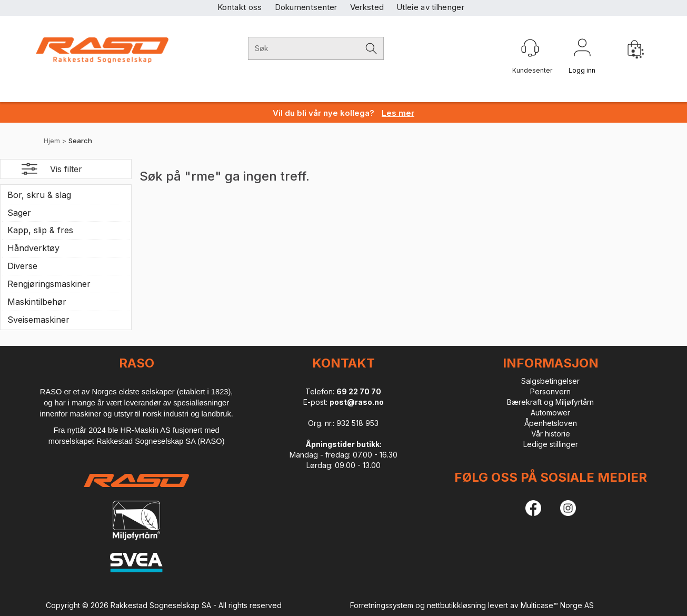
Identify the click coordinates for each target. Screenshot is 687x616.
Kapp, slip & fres (40, 230)
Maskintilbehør (37, 302)
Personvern (550, 391)
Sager (19, 213)
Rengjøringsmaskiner (49, 284)
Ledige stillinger (551, 444)
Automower (550, 413)
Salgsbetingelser (550, 381)
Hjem (52, 141)
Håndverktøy (33, 248)
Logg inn (582, 49)
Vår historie (551, 434)
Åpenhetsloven (551, 423)
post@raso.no (357, 402)
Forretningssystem (382, 605)
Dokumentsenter (306, 7)
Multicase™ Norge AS (557, 605)
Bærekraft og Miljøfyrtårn (550, 402)
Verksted (367, 7)
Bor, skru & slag (39, 195)
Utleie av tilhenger (430, 7)
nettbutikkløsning (456, 605)
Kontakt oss (240, 7)
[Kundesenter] (530, 48)
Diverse (22, 266)
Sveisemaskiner (38, 320)
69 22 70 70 (359, 391)
